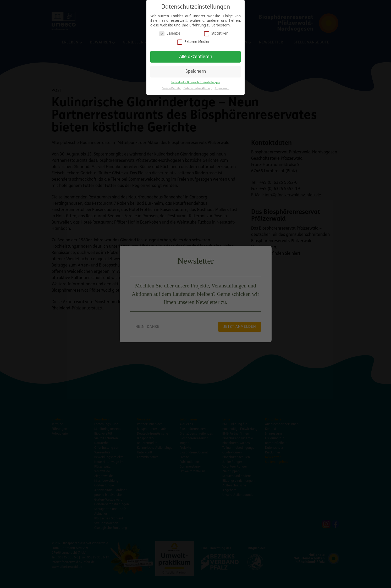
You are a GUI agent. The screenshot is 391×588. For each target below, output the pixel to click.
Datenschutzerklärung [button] (198, 86)
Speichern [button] (196, 70)
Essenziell (171, 32)
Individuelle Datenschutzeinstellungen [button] (196, 80)
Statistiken (216, 32)
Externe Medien (194, 40)
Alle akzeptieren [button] (196, 55)
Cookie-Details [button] (171, 86)
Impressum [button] (222, 86)
